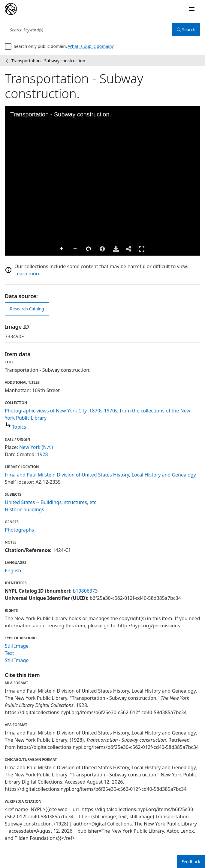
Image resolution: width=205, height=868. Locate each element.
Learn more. (28, 274)
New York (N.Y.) (36, 447)
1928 (42, 454)
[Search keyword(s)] (88, 30)
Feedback (191, 862)
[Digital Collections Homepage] (11, 9)
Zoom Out (24, 249)
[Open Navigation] (192, 9)
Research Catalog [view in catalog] (27, 309)
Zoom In (11, 249)
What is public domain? (91, 46)
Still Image (17, 646)
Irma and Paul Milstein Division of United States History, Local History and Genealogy (100, 475)
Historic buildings (24, 509)
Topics (19, 427)
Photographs (19, 530)
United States (20, 502)
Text (9, 653)
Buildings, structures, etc (68, 502)
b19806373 (85, 591)
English (13, 570)
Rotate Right (38, 249)
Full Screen (91, 249)
